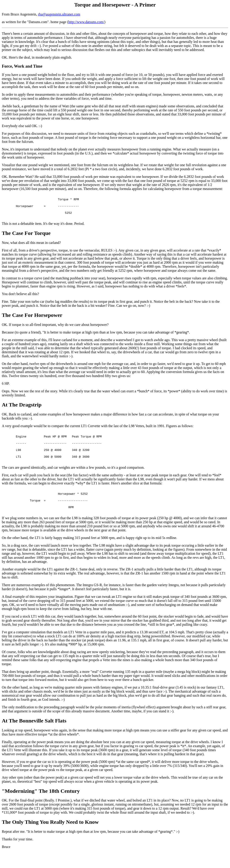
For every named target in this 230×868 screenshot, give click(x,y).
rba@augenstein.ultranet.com (59, 14)
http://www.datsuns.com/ (86, 22)
